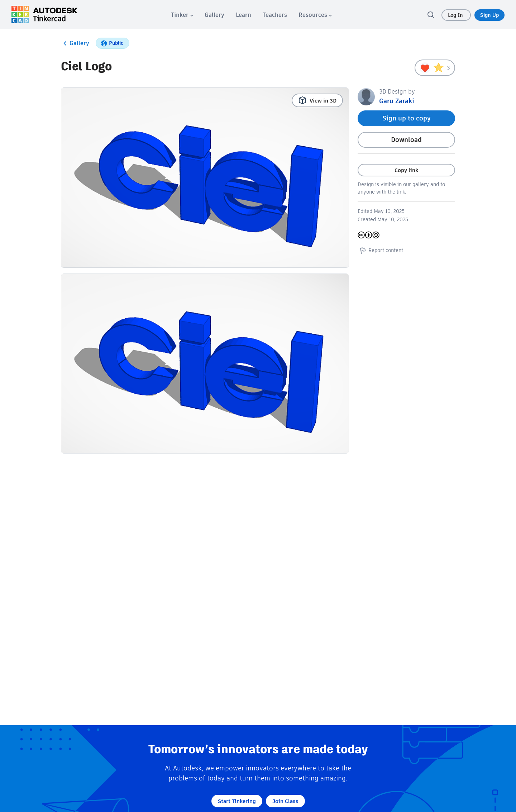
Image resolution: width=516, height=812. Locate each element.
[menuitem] (182, 15)
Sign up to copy (407, 118)
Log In (456, 15)
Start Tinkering (237, 801)
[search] (431, 15)
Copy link (406, 170)
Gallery (75, 43)
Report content (380, 250)
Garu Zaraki (397, 101)
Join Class (285, 801)
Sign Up (489, 15)
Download (406, 140)
